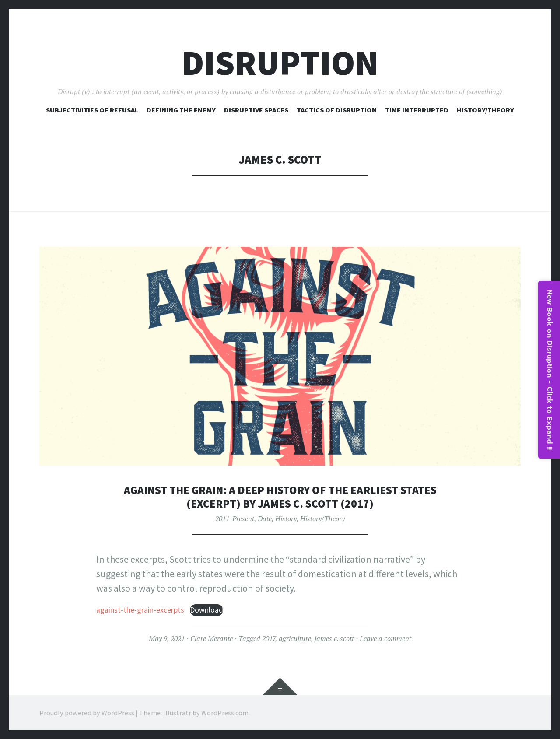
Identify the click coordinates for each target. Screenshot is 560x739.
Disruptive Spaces (256, 110)
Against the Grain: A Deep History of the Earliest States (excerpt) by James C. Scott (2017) (280, 497)
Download (206, 610)
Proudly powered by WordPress (87, 713)
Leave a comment (385, 638)
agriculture (295, 638)
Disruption (280, 63)
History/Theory (485, 110)
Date (265, 518)
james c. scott (334, 638)
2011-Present (235, 518)
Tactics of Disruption (337, 110)
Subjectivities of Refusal (92, 110)
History (286, 518)
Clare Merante (212, 638)
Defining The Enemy (181, 110)
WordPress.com (225, 713)
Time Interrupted (417, 110)
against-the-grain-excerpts (140, 610)
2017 (269, 638)
